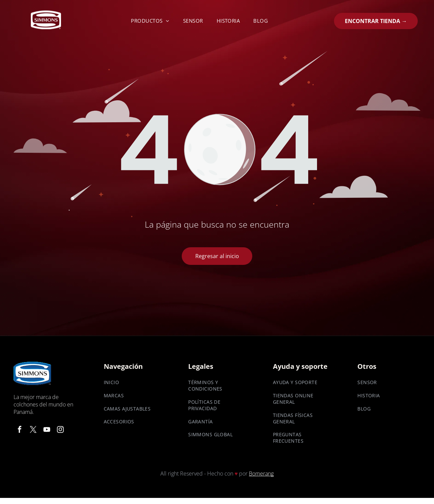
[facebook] (20, 431)
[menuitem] (150, 21)
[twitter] (33, 431)
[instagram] (60, 431)
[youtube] (47, 431)
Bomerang (261, 474)
